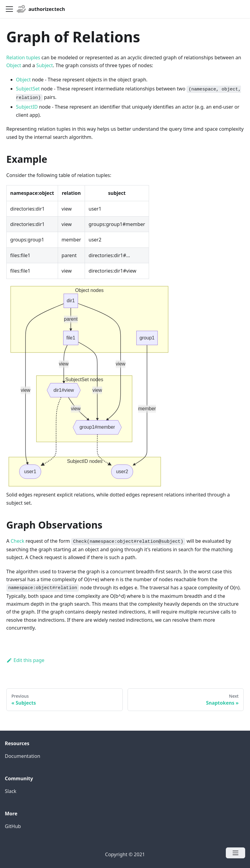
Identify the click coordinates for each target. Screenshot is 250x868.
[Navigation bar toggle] (9, 9)
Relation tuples (23, 57)
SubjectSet (28, 89)
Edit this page (25, 660)
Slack (11, 791)
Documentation (23, 756)
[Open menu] (235, 853)
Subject (45, 65)
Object (14, 65)
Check (17, 541)
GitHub (13, 826)
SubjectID (27, 107)
